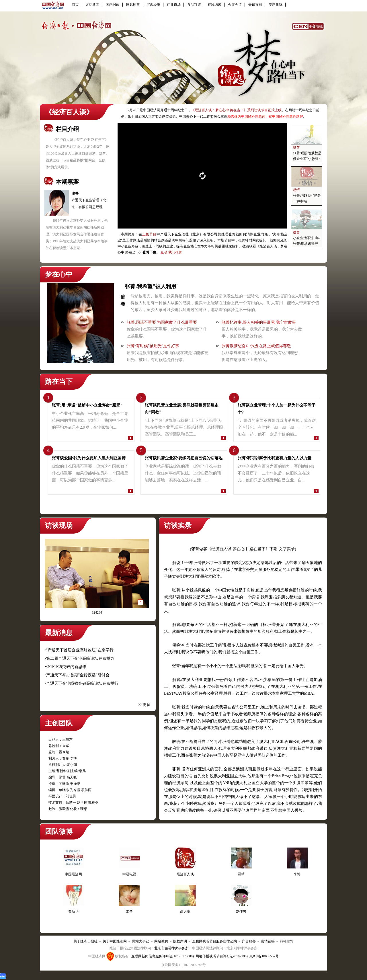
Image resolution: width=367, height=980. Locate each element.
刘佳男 (241, 911)
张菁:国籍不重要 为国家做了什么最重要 (162, 322)
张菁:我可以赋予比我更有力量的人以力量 (275, 458)
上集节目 (149, 234)
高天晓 (185, 911)
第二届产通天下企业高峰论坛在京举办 (80, 658)
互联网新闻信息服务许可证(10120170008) (163, 956)
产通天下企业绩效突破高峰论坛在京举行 (82, 683)
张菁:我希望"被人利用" (152, 286)
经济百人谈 (185, 874)
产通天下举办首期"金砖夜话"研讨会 (78, 675)
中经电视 (129, 874)
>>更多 (144, 705)
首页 (75, 5)
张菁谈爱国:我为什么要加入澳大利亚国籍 (89, 458)
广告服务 (249, 941)
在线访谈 (214, 5)
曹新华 (73, 911)
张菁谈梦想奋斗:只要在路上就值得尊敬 (256, 346)
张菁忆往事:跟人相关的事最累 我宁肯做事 (259, 322)
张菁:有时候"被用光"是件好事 (153, 346)
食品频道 (194, 5)
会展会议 (235, 5)
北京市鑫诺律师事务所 (171, 948)
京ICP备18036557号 (264, 956)
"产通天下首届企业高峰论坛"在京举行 (80, 650)
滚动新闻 (92, 5)
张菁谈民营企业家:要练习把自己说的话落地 (184, 458)
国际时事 (133, 5)
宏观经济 (153, 5)
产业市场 (174, 5)
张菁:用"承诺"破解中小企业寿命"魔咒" (87, 405)
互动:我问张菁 (171, 252)
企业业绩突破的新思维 (66, 667)
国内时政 (113, 5)
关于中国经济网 (115, 941)
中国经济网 (73, 874)
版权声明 (180, 941)
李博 (297, 874)
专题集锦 (276, 5)
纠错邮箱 (287, 941)
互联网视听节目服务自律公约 (214, 941)
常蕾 (129, 911)
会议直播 (255, 5)
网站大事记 (140, 941)
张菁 (75, 194)
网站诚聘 (161, 941)
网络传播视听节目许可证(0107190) (222, 956)
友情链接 (268, 941)
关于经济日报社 (85, 941)
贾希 (241, 874)
